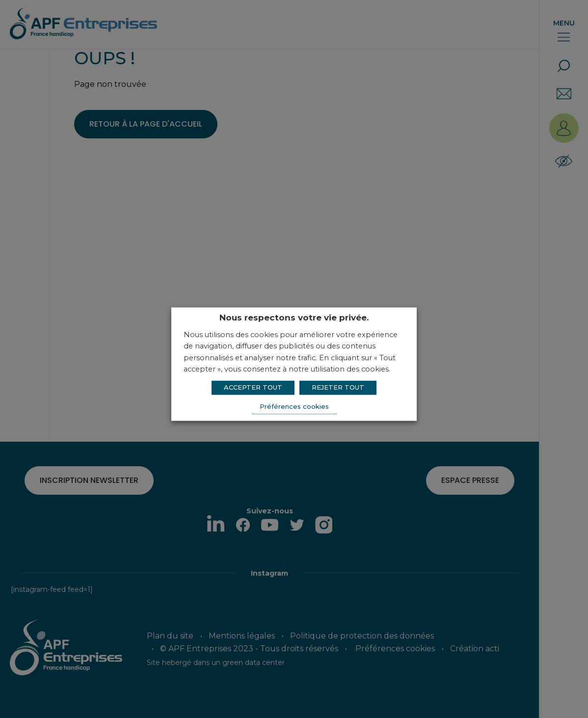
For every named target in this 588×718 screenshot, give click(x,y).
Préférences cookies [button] (294, 406)
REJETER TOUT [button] (338, 387)
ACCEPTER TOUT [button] (253, 387)
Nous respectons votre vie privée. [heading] (294, 318)
